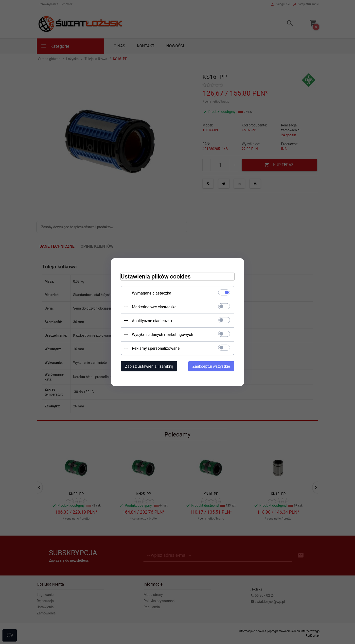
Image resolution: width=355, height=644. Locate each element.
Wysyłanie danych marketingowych (162, 334)
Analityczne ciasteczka (152, 321)
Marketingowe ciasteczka (154, 307)
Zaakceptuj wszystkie (211, 366)
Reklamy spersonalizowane (156, 348)
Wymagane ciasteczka (152, 293)
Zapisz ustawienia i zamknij (149, 366)
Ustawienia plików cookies (156, 276)
